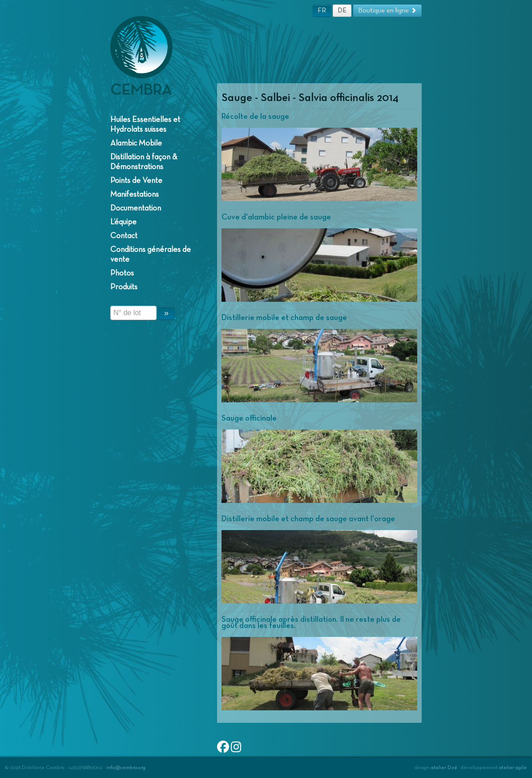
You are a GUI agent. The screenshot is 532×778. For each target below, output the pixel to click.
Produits (124, 287)
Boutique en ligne (387, 10)
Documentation (136, 208)
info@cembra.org (126, 768)
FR (322, 10)
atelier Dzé (444, 768)
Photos (122, 273)
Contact (124, 236)
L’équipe (123, 222)
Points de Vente (136, 181)
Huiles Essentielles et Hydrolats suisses (145, 125)
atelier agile (513, 768)
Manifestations (135, 194)
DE (342, 10)
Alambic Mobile (136, 143)
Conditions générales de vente (151, 255)
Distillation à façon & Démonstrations (144, 162)
